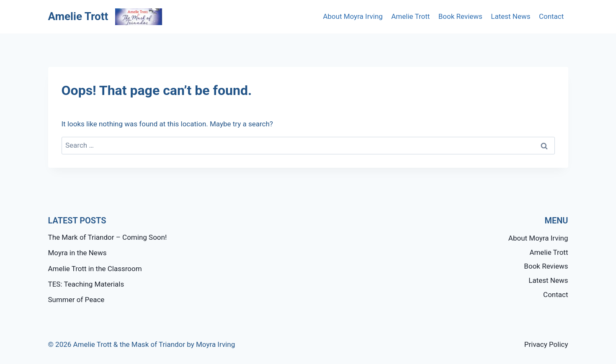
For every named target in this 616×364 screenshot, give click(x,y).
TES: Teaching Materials (86, 284)
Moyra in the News (77, 253)
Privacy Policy (546, 344)
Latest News (510, 16)
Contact (551, 16)
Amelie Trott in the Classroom (95, 269)
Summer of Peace (76, 300)
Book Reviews (460, 16)
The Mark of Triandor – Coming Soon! (108, 237)
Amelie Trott (410, 16)
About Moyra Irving (353, 16)
